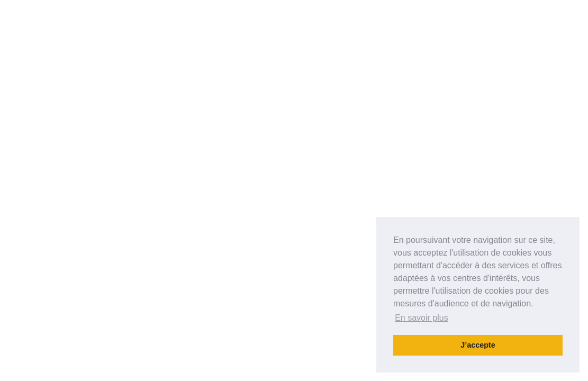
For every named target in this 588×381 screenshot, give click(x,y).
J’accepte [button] (478, 345)
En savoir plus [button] (422, 318)
